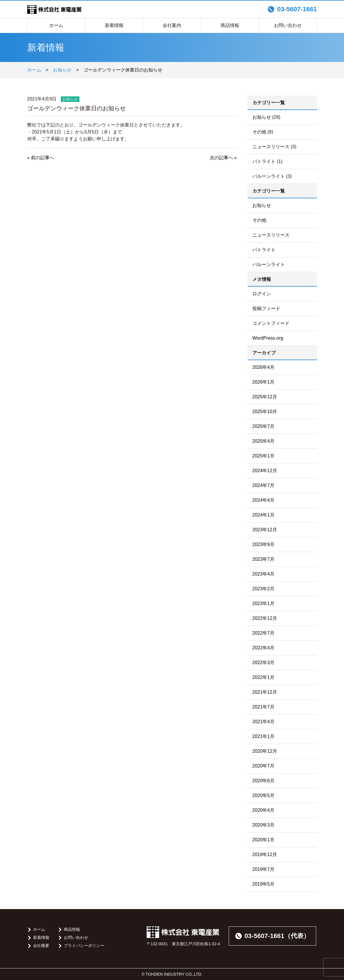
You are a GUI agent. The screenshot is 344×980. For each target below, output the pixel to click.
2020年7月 (264, 766)
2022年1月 (264, 677)
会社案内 (172, 25)
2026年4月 (264, 367)
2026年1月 (264, 382)
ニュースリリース (271, 147)
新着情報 (114, 25)
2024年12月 (265, 471)
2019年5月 (264, 884)
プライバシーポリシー (84, 946)
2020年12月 (265, 751)
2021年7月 (264, 707)
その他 (259, 132)
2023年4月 (264, 574)
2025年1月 (264, 456)
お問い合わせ (288, 25)
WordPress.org (268, 338)
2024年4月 (264, 500)
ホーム (56, 25)
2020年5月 (264, 795)
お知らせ (62, 70)
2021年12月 (265, 692)
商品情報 (230, 25)
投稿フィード (266, 308)
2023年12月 (265, 530)
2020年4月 (264, 810)
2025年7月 (264, 426)
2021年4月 (264, 722)
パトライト (264, 161)
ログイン (262, 294)
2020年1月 (264, 840)
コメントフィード (271, 323)
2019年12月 (265, 854)
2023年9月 (264, 544)
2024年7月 (264, 485)
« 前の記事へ (41, 158)
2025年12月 (265, 397)
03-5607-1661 (292, 9)
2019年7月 (264, 869)
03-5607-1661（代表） (273, 936)
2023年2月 (264, 589)
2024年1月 (264, 515)
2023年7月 (264, 559)
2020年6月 (264, 781)
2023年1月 (264, 603)
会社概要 (41, 946)
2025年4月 (264, 441)
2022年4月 (264, 648)
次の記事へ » (223, 158)
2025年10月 (265, 412)
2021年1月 (264, 736)
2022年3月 (264, 663)
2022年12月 (265, 618)
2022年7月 (264, 633)
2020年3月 (264, 825)
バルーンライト (269, 176)
